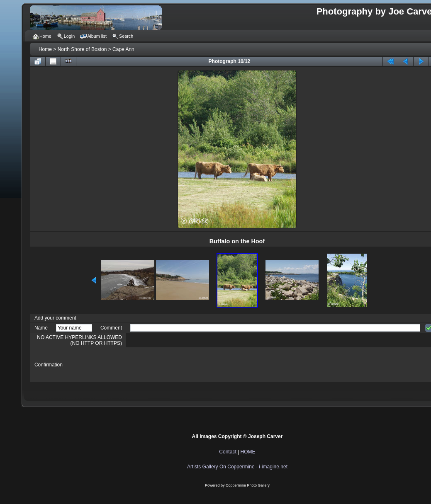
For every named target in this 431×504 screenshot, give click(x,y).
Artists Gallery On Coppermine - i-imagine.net (237, 467)
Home (45, 49)
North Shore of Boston (82, 49)
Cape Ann (123, 49)
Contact (228, 452)
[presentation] (193, 365)
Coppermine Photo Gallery (248, 485)
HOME (248, 452)
